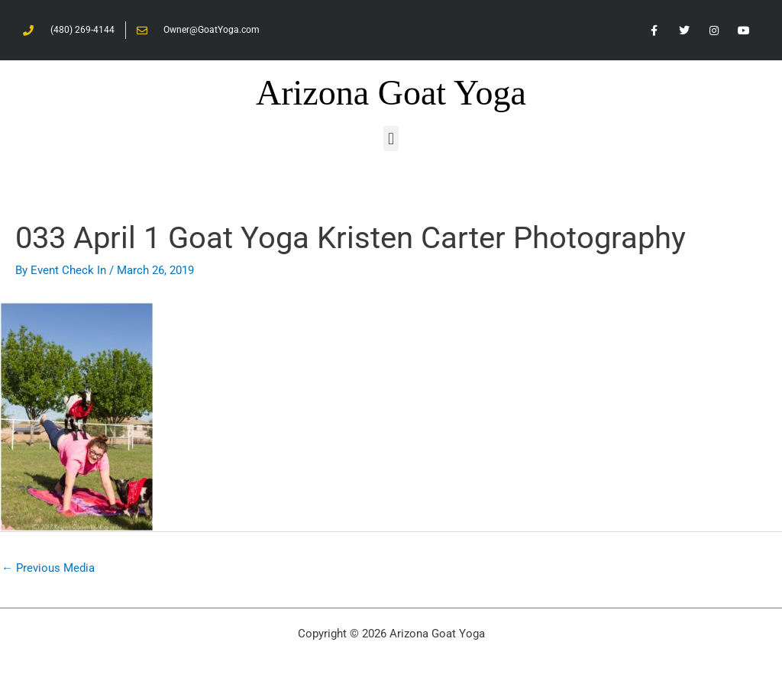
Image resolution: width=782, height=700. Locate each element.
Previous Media (48, 568)
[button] (391, 139)
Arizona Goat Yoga (391, 93)
